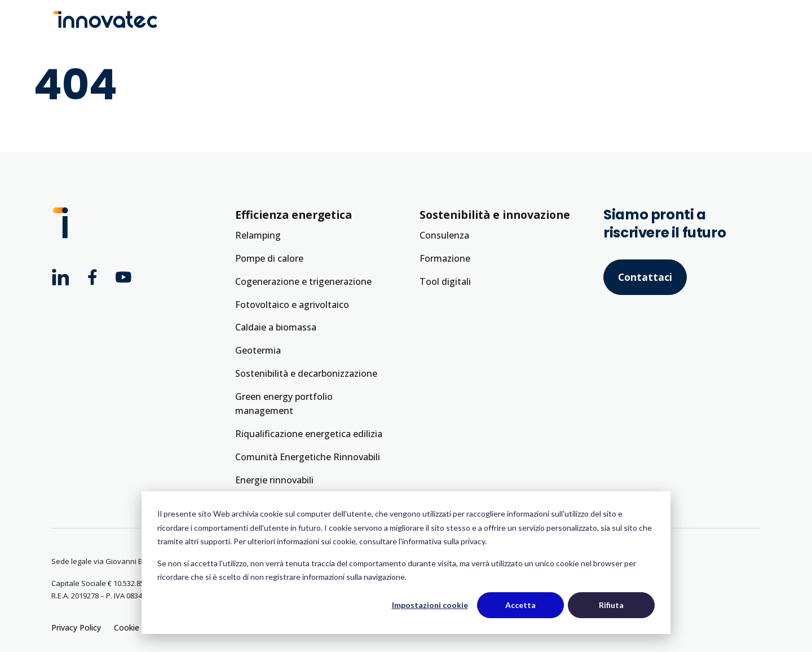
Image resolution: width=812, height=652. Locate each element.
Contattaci (645, 277)
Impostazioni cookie (430, 605)
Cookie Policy (138, 627)
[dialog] (406, 563)
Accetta (520, 605)
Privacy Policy (76, 627)
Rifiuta (611, 605)
